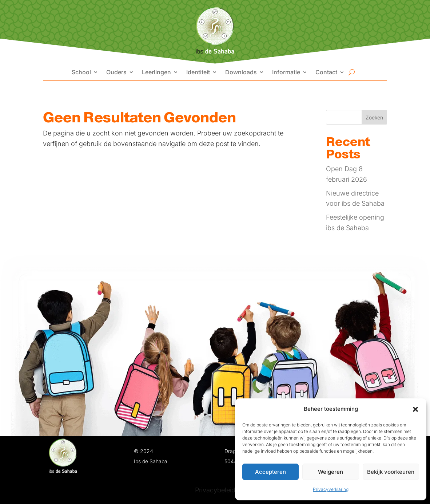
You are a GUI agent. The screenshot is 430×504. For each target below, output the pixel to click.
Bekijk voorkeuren (391, 472)
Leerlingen (156, 73)
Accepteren (270, 472)
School (81, 73)
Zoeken (374, 117)
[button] (415, 409)
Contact (326, 73)
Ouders (116, 73)
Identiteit (198, 73)
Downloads (241, 73)
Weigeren (331, 472)
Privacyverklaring (331, 489)
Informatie (286, 73)
